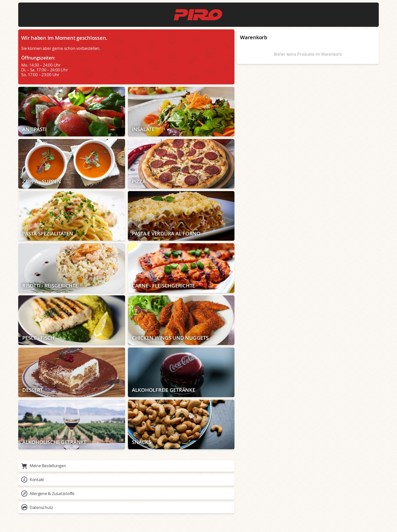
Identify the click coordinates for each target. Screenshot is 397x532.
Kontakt (33, 480)
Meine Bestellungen (44, 466)
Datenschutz (37, 507)
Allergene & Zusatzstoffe (48, 494)
